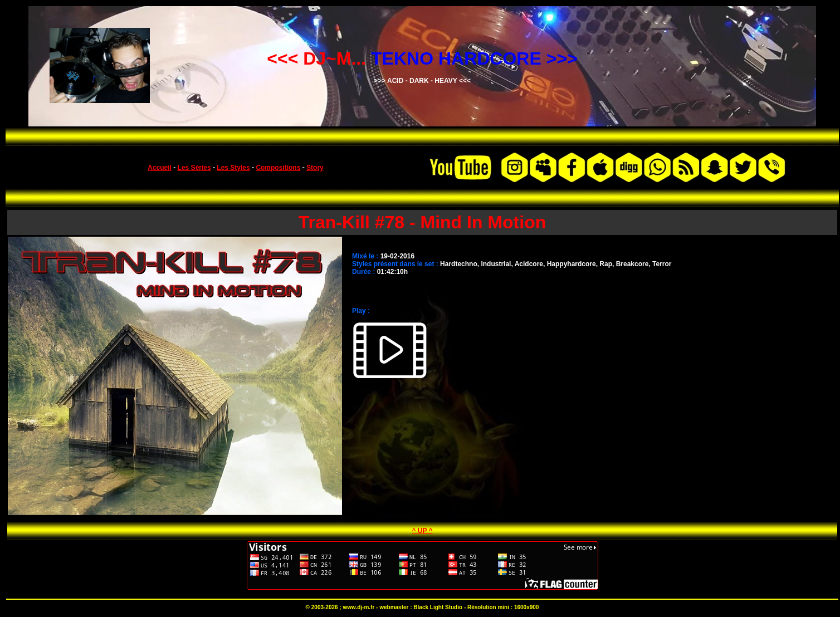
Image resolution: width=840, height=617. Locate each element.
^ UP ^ (422, 531)
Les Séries (194, 168)
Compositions (278, 168)
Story (315, 168)
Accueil (160, 168)
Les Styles (233, 168)
